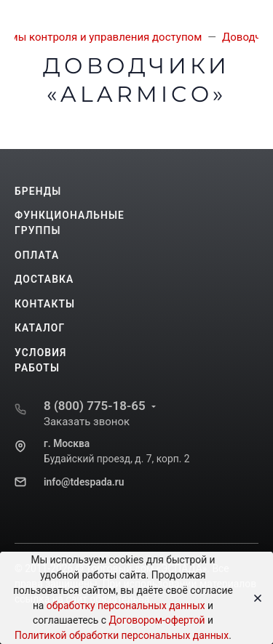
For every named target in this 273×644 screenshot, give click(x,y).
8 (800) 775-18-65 (95, 406)
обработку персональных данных (126, 605)
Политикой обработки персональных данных (122, 635)
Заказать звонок (87, 422)
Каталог (40, 328)
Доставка (44, 279)
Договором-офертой (157, 620)
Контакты (45, 304)
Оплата (37, 255)
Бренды (38, 191)
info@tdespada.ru (84, 482)
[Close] (253, 598)
